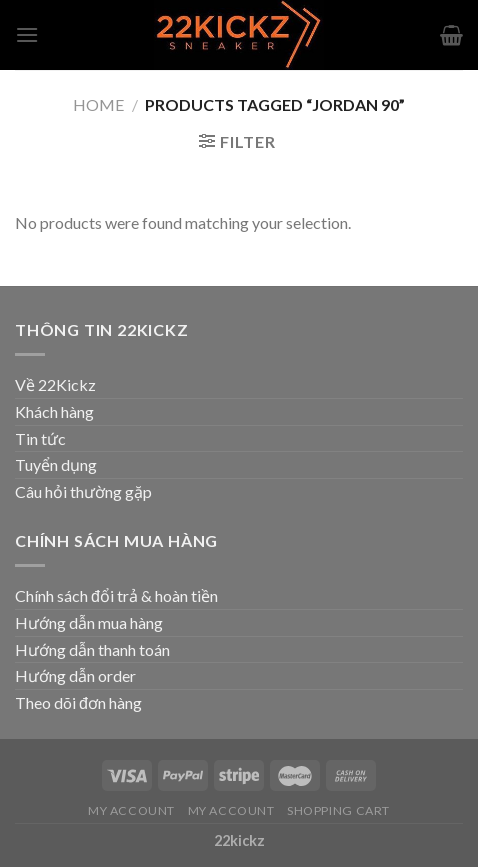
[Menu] (27, 34)
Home (98, 104)
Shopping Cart (338, 810)
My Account (131, 810)
